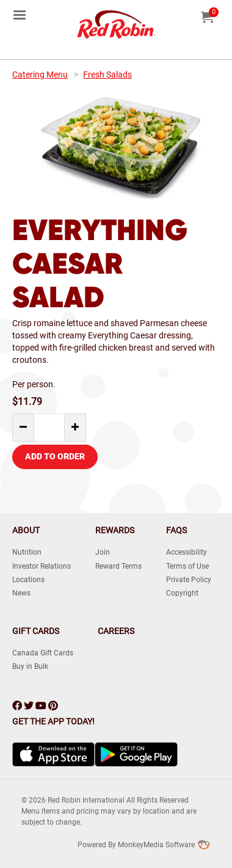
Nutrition (27, 552)
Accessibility (187, 552)
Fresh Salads (107, 75)
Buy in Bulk (30, 666)
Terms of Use (187, 566)
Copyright (182, 593)
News (21, 593)
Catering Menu (40, 75)
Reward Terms (118, 566)
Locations (28, 580)
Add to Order (55, 456)
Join (103, 552)
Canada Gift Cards (43, 653)
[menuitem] (20, 14)
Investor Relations (42, 566)
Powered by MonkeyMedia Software (136, 845)
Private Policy (189, 580)
